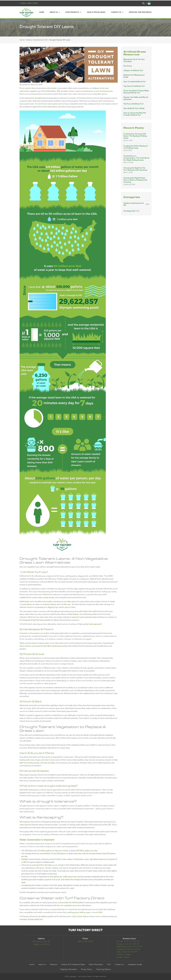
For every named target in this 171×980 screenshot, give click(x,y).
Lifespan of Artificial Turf (133, 70)
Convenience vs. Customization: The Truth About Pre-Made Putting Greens (136, 158)
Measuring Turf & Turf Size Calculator (134, 60)
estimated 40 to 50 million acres (45, 865)
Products (54, 964)
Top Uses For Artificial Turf (134, 86)
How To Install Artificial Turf (134, 82)
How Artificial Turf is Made (134, 108)
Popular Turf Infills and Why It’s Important (136, 98)
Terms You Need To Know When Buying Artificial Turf (136, 92)
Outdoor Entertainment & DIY (37, 40)
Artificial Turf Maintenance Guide (134, 76)
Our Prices (128, 66)
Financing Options (103, 969)
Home (42, 12)
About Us (55, 12)
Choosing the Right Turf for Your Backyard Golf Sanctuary (135, 169)
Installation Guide (135, 964)
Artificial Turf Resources (140, 12)
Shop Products (73, 12)
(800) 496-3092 (85, 941)
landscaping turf (95, 624)
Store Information (96, 964)
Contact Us (117, 12)
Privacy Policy (87, 969)
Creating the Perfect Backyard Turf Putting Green (135, 147)
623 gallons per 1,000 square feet (63, 877)
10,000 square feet (29, 880)
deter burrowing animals (29, 763)
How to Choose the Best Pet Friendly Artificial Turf (135, 114)
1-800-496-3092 (29, 3)
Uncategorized (129, 211)
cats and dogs (49, 763)
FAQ (109, 964)
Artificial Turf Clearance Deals (73, 964)
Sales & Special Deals (96, 12)
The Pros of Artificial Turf (133, 104)
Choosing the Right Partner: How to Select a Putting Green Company (135, 180)
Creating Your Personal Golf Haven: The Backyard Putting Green (135, 136)
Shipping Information (69, 969)
